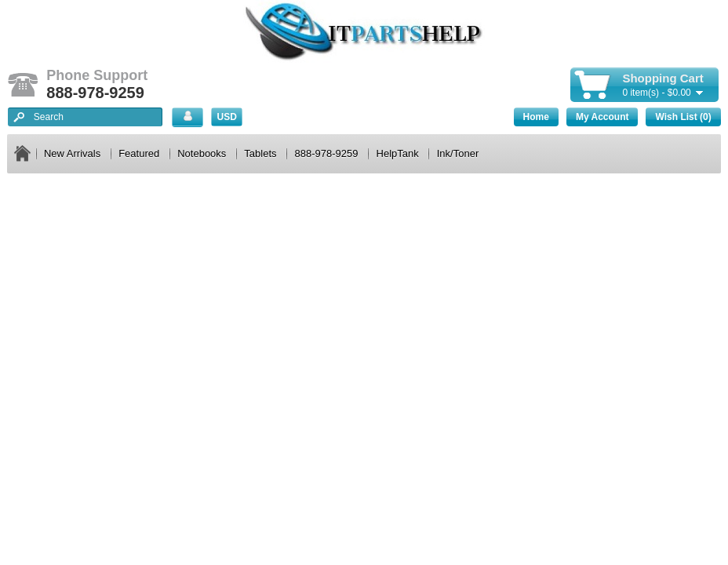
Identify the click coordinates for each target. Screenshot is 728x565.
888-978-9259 (327, 153)
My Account (602, 117)
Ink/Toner (458, 153)
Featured (139, 153)
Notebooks (202, 153)
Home (536, 117)
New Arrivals (72, 153)
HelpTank (398, 153)
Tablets (260, 153)
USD (227, 117)
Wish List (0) (683, 117)
